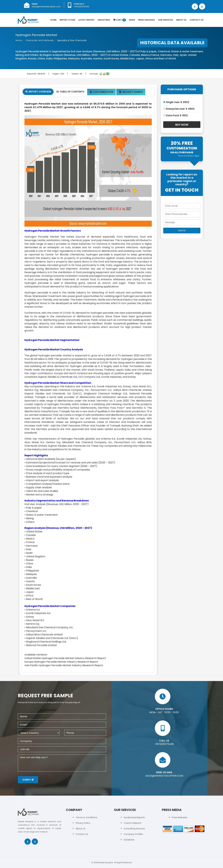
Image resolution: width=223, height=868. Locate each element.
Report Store (67, 20)
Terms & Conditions (86, 817)
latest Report (86, 20)
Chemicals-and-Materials (40, 40)
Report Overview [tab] (38, 92)
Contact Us (197, 20)
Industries (104, 20)
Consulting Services (134, 829)
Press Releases (146, 20)
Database (129, 840)
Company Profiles (133, 834)
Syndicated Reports (134, 817)
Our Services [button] (165, 20)
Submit (28, 780)
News (132, 20)
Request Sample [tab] (131, 92)
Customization (102, 92)
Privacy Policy (83, 823)
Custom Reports (133, 823)
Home (53, 20)
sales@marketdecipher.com (46, 7)
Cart (120, 20)
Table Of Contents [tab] (70, 92)
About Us (181, 20)
